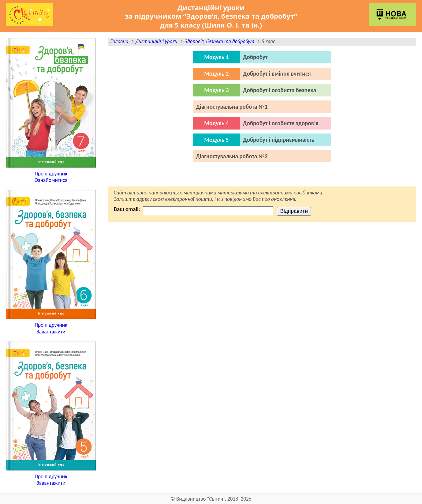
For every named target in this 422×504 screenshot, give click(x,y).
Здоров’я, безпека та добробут (220, 41)
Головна (119, 41)
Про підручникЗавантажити (51, 328)
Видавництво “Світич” (201, 499)
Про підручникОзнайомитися (51, 177)
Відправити (294, 211)
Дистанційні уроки (156, 41)
